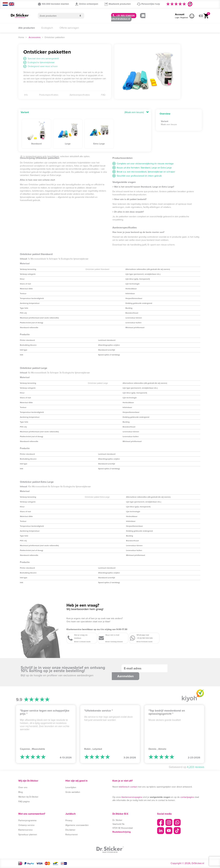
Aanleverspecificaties (80, 95)
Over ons (23, 787)
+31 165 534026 (124, 16)
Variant (25, 112)
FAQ (103, 95)
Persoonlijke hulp (148, 4)
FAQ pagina (24, 802)
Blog (21, 792)
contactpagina (187, 797)
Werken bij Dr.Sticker (28, 797)
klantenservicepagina (132, 797)
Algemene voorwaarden (77, 825)
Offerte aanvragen (69, 28)
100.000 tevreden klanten (53, 4)
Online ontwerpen (87, 4)
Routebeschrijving (122, 832)
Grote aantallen (73, 792)
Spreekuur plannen (28, 835)
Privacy (69, 820)
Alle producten (27, 28)
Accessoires (35, 37)
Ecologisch (47, 28)
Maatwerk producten (118, 4)
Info (26, 95)
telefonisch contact (128, 787)
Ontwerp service (26, 825)
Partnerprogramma (27, 820)
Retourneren (72, 835)
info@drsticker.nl (128, 18)
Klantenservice (25, 830)
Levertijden (71, 787)
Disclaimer (70, 830)
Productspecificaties (49, 95)
